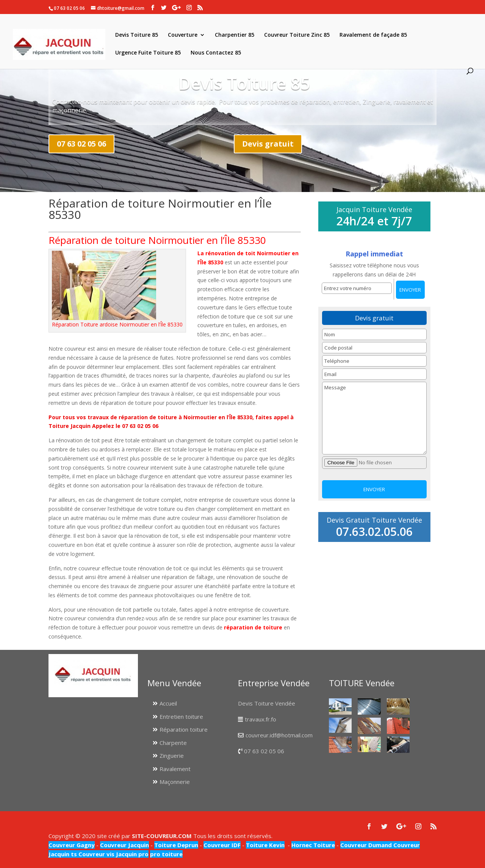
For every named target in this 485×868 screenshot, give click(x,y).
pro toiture (166, 854)
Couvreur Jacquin (124, 845)
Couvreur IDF (222, 845)
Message (374, 418)
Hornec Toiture (313, 845)
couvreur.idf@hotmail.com (279, 735)
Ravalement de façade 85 (373, 35)
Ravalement (175, 769)
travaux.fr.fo (260, 719)
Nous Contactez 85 (216, 53)
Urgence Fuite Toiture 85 (148, 53)
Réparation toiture (184, 729)
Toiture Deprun (176, 845)
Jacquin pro (131, 854)
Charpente (173, 743)
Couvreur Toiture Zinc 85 (297, 35)
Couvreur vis (96, 854)
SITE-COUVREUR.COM (162, 836)
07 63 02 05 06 (81, 144)
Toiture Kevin (265, 845)
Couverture (183, 35)
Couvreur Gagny (72, 845)
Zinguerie (172, 756)
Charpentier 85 (235, 35)
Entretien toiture (181, 717)
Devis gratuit (268, 144)
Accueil (168, 703)
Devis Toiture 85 (137, 35)
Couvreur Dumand (366, 845)
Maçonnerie (175, 782)
